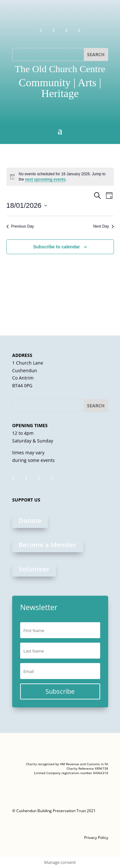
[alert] (60, 177)
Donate (30, 521)
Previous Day (20, 226)
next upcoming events (45, 179)
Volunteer (34, 569)
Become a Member (48, 545)
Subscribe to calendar (56, 247)
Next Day (103, 226)
